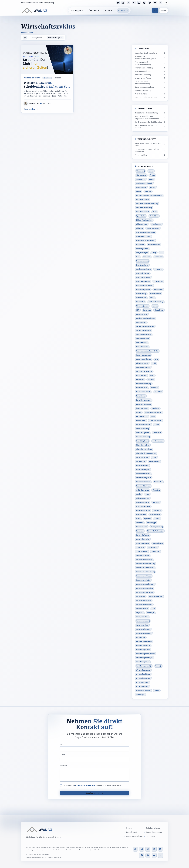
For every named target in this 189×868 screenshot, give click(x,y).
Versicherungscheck (143, 650)
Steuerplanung (158, 543)
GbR (138, 310)
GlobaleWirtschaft (142, 363)
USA (153, 609)
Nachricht (64, 766)
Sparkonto (140, 523)
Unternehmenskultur (143, 580)
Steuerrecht (140, 547)
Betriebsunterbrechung (144, 208)
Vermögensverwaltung (144, 633)
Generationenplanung (143, 330)
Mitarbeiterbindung (143, 445)
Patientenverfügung (143, 470)
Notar (154, 457)
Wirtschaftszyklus (142, 686)
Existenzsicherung (142, 261)
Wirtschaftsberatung (143, 670)
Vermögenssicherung (33, 78)
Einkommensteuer (153, 228)
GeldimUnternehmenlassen (145, 318)
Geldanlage (147, 310)
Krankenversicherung (143, 425)
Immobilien (140, 380)
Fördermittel (140, 302)
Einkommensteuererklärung (146, 232)
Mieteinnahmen (158, 441)
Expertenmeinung (142, 265)
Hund (152, 375)
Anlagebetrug (141, 179)
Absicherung (140, 171)
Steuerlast (140, 531)
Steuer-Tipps (152, 523)
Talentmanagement (143, 555)
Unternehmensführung (144, 576)
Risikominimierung (142, 502)
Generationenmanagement (145, 326)
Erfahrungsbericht (142, 249)
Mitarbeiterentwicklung (144, 449)
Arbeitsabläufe (141, 187)
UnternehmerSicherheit (144, 605)
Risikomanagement (143, 498)
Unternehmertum (142, 609)
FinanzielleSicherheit (143, 277)
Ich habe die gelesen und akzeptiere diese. (93, 785)
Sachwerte (157, 510)
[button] (166, 3)
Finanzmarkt (158, 290)
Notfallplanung (154, 461)
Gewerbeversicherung (144, 359)
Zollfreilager (140, 695)
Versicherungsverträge (144, 666)
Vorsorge (158, 666)
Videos (164, 10)
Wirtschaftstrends (142, 682)
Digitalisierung (156, 224)
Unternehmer (141, 596)
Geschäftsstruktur (142, 347)
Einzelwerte (140, 245)
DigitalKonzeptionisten (55, 857)
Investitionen (141, 396)
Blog (155, 10)
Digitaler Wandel (142, 224)
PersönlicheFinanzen (143, 482)
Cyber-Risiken (141, 216)
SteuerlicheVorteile (143, 539)
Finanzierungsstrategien (144, 285)
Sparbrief (147, 519)
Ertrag (154, 253)
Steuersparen (153, 547)
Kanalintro (155, 408)
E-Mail (62, 755)
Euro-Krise (147, 257)
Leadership (157, 433)
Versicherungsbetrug (143, 645)
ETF (161, 253)
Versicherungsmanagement (145, 654)
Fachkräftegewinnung (143, 269)
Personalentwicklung (143, 474)
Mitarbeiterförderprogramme (146, 453)
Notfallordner (141, 461)
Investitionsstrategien (144, 400)
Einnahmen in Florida (143, 236)
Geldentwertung (142, 314)
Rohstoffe (156, 502)
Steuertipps (155, 551)
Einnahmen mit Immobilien (145, 240)
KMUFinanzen (141, 420)
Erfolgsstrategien (142, 253)
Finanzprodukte (155, 294)
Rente (147, 494)
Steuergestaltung (157, 527)
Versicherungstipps (143, 662)
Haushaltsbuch (141, 375)
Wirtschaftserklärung (143, 674)
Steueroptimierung (143, 543)
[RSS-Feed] (160, 3)
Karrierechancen (142, 416)
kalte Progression (142, 408)
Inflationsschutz (142, 388)
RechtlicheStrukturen (143, 486)
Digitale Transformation (144, 220)
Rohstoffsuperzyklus (143, 506)
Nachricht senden (94, 793)
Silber (138, 519)
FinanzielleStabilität (143, 281)
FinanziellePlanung (143, 273)
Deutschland (154, 216)
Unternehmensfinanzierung (145, 572)
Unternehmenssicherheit (145, 588)
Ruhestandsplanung (143, 510)
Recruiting (156, 490)
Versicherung (141, 637)
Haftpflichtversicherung (144, 371)
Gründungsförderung (143, 367)
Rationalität (158, 482)
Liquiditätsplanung (142, 441)
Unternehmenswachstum (145, 592)
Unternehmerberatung (144, 600)
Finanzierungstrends (143, 290)
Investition (158, 392)
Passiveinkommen (142, 465)
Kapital (139, 412)
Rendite (139, 494)
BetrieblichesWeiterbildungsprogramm (149, 195)
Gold (154, 363)
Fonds (152, 298)
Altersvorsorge (141, 175)
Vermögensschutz (142, 625)
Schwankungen (155, 515)
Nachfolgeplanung (142, 457)
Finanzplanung (141, 294)
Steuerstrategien (142, 551)
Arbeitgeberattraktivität (144, 183)
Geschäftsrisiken (142, 343)
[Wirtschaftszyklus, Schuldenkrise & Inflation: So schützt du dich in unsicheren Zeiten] (47, 79)
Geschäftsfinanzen (142, 339)
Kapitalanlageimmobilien (154, 412)
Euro (138, 257)
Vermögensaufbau (142, 617)
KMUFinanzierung (156, 420)
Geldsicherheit (141, 322)
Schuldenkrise (141, 515)
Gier (156, 359)
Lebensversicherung (143, 437)
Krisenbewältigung (142, 429)
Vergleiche (140, 613)
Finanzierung (158, 281)
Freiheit (155, 306)
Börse (155, 212)
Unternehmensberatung (144, 560)
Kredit (157, 425)
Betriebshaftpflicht (143, 200)
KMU (153, 416)
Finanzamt (158, 269)
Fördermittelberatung (156, 302)
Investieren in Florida (143, 392)
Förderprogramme (142, 306)
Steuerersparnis (142, 527)
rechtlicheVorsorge (143, 490)
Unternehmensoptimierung (145, 584)
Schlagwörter (37, 38)
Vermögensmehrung (143, 621)
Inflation (151, 380)
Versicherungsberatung (144, 641)
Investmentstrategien (143, 404)
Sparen (157, 519)
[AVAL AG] (34, 10)
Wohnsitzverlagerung (143, 690)
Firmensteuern (141, 298)
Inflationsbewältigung (144, 384)
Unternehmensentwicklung (145, 568)
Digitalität (140, 228)
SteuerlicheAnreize (143, 535)
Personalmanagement (144, 478)
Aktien (151, 171)
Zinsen (157, 690)
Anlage (152, 175)
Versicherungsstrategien (144, 658)
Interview (155, 388)
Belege (138, 191)
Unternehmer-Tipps (156, 596)
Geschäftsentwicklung (144, 335)
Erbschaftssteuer (154, 245)
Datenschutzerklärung (85, 785)
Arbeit (151, 179)
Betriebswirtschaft (142, 212)
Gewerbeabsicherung (143, 355)
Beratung (148, 191)
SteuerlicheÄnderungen (155, 531)
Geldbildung (159, 310)
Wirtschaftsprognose (143, 678)
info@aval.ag (49, 3)
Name (62, 744)
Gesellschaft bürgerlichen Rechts (147, 351)
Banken (153, 187)
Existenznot (159, 257)
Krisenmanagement (143, 433)
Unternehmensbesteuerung (145, 564)
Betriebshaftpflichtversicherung (147, 204)
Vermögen (151, 613)
